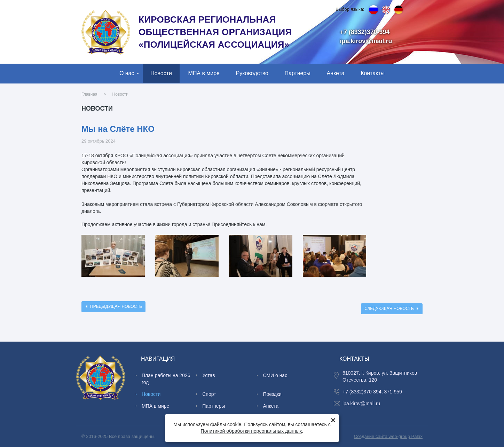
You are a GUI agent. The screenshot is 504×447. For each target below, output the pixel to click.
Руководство (252, 73)
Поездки (272, 394)
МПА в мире (204, 73)
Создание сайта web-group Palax (388, 436)
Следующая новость (389, 309)
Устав (208, 375)
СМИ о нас (275, 375)
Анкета (335, 73)
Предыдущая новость (116, 306)
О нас (127, 73)
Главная (89, 94)
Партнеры (298, 73)
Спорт (209, 394)
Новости (161, 73)
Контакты (373, 73)
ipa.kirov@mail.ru (366, 41)
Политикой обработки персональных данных (251, 431)
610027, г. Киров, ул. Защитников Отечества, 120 (380, 376)
